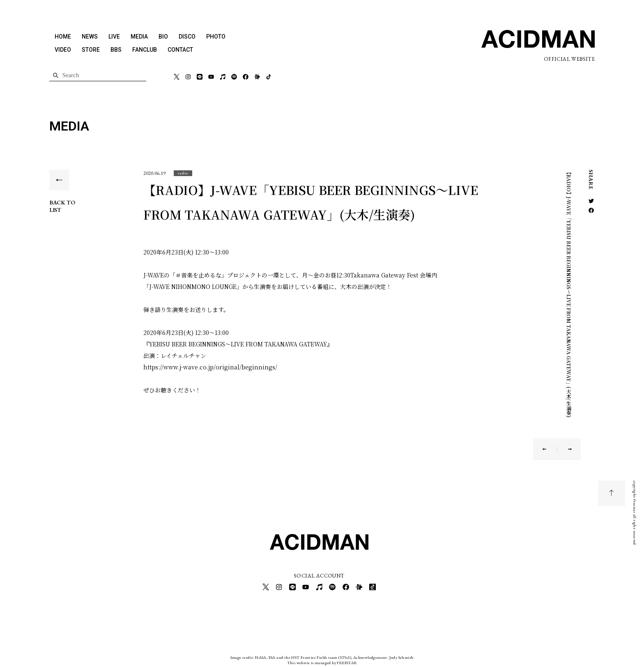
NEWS (90, 37)
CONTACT (180, 50)
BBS (116, 50)
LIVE (114, 37)
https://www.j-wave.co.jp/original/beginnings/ (210, 367)
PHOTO (216, 37)
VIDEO (63, 50)
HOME (63, 37)
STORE (91, 50)
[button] (183, 173)
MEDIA (139, 37)
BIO (163, 37)
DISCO (187, 37)
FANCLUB (145, 50)
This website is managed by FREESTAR (322, 661)
